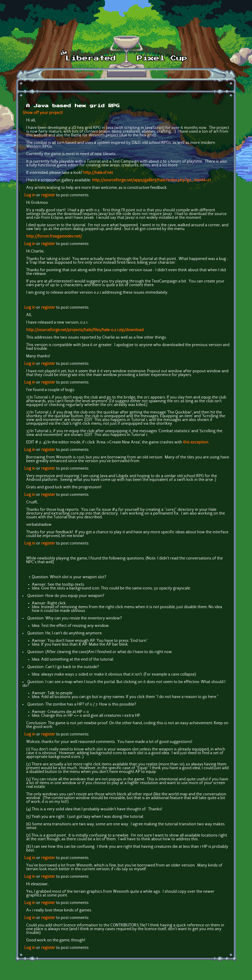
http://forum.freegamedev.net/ (54, 237)
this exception (196, 442)
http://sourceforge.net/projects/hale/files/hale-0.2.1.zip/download (85, 330)
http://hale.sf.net (98, 173)
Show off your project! (43, 113)
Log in (30, 195)
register (48, 195)
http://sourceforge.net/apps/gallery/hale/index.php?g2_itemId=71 (151, 180)
